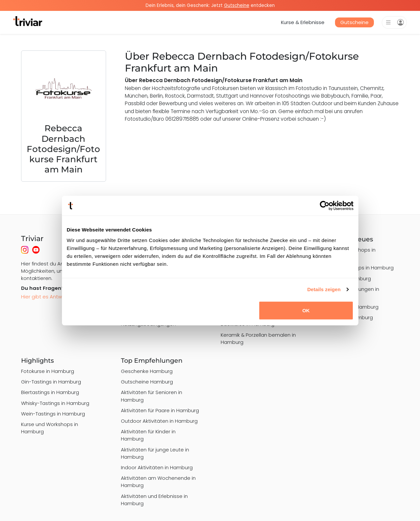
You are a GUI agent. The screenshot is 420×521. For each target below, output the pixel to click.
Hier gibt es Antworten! (49, 297)
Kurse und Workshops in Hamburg (50, 428)
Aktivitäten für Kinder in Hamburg (148, 435)
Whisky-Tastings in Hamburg (55, 403)
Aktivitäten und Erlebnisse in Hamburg (154, 500)
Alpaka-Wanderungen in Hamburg (350, 293)
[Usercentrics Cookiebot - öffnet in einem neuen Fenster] (325, 206)
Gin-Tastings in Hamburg (51, 382)
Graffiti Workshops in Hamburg (357, 268)
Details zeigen (324, 289)
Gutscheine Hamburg (147, 382)
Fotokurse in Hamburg (48, 371)
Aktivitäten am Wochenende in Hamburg (158, 482)
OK (306, 310)
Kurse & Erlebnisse (303, 22)
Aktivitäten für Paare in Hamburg (160, 410)
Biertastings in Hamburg (50, 392)
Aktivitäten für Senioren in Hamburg (152, 396)
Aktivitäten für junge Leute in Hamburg (155, 453)
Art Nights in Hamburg (347, 317)
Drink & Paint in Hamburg (349, 307)
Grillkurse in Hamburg (346, 278)
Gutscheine (354, 22)
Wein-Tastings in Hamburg (53, 414)
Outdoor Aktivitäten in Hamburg (159, 421)
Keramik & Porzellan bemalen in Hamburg (258, 338)
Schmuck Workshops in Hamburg (348, 253)
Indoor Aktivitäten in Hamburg (157, 467)
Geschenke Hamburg (147, 371)
